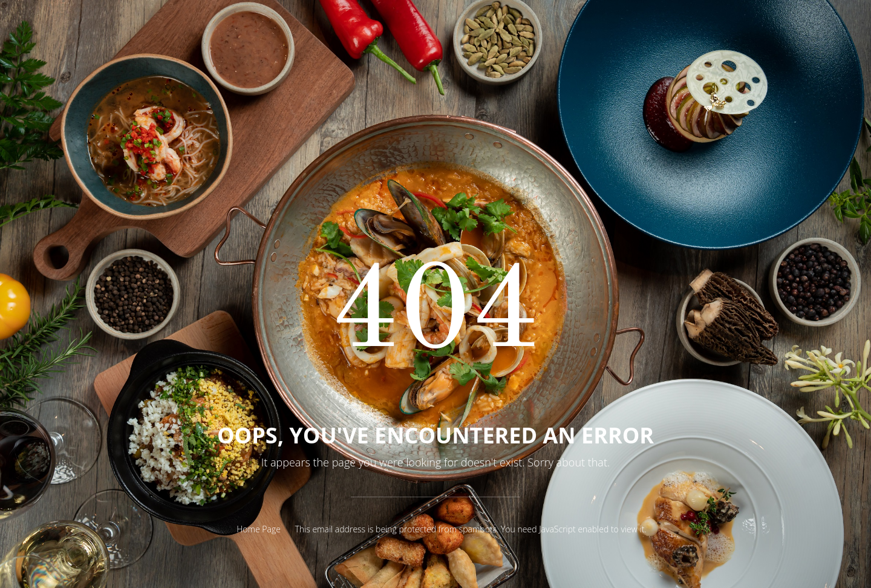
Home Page (259, 529)
